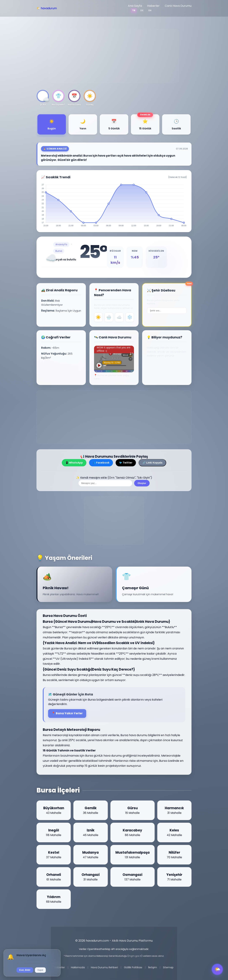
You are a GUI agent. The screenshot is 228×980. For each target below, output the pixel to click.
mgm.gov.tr (135, 956)
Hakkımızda (78, 967)
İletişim (153, 967)
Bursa (59, 251)
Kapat (40, 970)
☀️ (98, 317)
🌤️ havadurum (47, 8)
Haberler (153, 6)
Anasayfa (61, 244)
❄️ (130, 317)
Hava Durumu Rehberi (104, 967)
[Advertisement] (114, 56)
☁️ (119, 317)
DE (142, 10)
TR (134, 10)
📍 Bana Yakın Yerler (67, 713)
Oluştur (142, 483)
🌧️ (109, 317)
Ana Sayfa (135, 6)
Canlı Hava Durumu (178, 6)
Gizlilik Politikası (133, 967)
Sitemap (168, 967)
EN (150, 10)
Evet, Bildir (25, 970)
